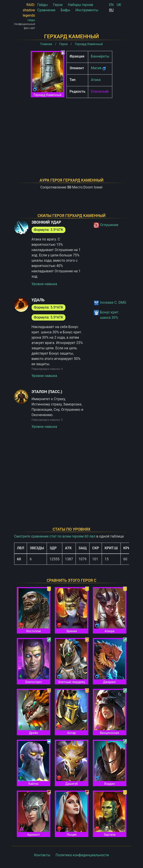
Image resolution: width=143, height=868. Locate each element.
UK (119, 5)
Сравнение (46, 10)
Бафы (65, 10)
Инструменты (87, 10)
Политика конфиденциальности (82, 855)
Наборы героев (80, 5)
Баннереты (100, 56)
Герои (58, 5)
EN (111, 5)
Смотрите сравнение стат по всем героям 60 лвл (55, 536)
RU (111, 10)
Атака (96, 80)
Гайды (43, 5)
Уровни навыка (44, 284)
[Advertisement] (72, 132)
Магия (96, 68)
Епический (100, 91)
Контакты (42, 855)
